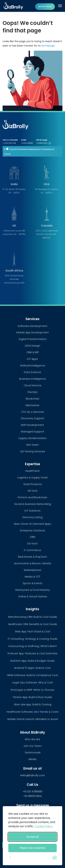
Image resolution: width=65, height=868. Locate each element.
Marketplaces (33, 570)
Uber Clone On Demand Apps (32, 524)
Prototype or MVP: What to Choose (32, 690)
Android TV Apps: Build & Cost (32, 668)
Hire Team (32, 445)
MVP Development (32, 425)
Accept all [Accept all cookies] (32, 837)
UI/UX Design (32, 346)
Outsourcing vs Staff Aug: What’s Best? (32, 646)
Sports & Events (33, 583)
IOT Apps (32, 359)
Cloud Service (32, 385)
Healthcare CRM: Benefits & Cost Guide (32, 624)
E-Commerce (32, 550)
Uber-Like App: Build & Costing (33, 704)
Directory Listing (32, 517)
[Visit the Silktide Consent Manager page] (55, 857)
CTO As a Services (32, 412)
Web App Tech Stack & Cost (33, 631)
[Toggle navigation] (60, 6)
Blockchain (33, 399)
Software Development (32, 326)
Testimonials (33, 753)
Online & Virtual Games (33, 596)
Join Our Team (32, 746)
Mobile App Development (33, 332)
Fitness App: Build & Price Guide (32, 697)
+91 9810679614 (44, 143)
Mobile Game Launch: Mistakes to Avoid (33, 719)
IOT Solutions (32, 511)
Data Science (32, 372)
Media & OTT (32, 577)
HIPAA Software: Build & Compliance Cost (32, 675)
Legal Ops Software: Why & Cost (33, 683)
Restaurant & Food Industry (33, 590)
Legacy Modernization (32, 438)
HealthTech (33, 471)
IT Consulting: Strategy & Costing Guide (33, 639)
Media (32, 759)
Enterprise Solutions (33, 530)
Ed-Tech (32, 544)
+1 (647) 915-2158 (9, 143)
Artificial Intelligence (33, 366)
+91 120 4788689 (27, 143)
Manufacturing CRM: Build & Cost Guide (33, 617)
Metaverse (32, 405)
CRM (32, 537)
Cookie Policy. (44, 826)
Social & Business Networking (33, 504)
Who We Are (32, 739)
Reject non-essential (32, 848)
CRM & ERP (32, 352)
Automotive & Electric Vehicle (32, 563)
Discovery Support (33, 418)
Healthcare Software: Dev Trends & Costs (33, 712)
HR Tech (33, 491)
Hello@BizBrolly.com (32, 775)
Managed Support (33, 432)
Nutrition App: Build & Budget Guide (32, 661)
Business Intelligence (32, 379)
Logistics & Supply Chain (33, 478)
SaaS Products (33, 484)
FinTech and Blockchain (32, 497)
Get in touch (45, 7)
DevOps (33, 392)
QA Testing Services (33, 451)
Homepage (48, 46)
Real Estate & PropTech (32, 557)
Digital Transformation (33, 339)
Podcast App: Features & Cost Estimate (32, 653)
